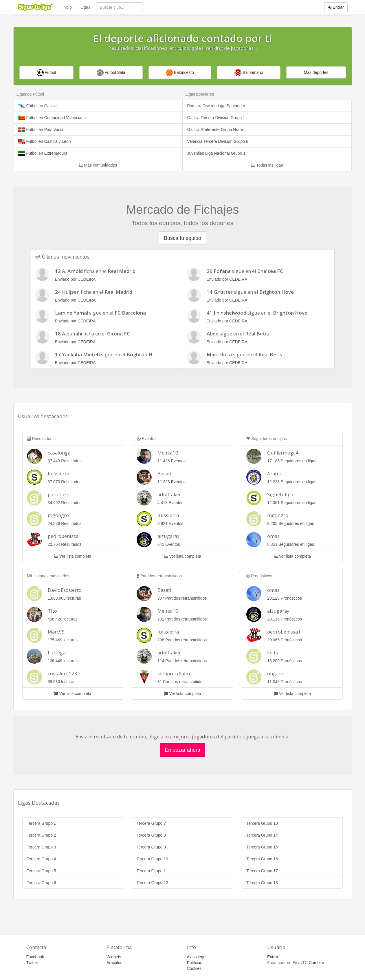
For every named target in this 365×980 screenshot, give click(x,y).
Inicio (67, 7)
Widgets (114, 957)
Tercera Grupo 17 (262, 871)
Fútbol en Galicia (37, 106)
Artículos (114, 963)
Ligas (85, 7)
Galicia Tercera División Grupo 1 (216, 118)
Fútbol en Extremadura (43, 153)
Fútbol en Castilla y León (45, 142)
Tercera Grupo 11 (152, 871)
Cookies (194, 968)
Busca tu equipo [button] (183, 238)
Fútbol (46, 73)
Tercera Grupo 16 (262, 859)
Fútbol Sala (111, 73)
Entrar (336, 7)
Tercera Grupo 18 (262, 883)
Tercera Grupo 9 (151, 847)
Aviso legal (197, 957)
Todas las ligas (267, 165)
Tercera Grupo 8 (151, 835)
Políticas (195, 963)
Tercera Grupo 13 (262, 823)
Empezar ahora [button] (183, 750)
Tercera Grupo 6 (42, 883)
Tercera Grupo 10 (152, 859)
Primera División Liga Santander (216, 106)
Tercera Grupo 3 (42, 847)
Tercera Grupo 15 (262, 847)
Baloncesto (180, 73)
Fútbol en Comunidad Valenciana (52, 118)
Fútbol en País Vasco (41, 130)
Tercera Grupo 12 (152, 883)
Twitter (32, 963)
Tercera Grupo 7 (151, 823)
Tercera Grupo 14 (262, 835)
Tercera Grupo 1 (42, 823)
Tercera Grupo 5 (42, 871)
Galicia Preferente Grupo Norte (215, 129)
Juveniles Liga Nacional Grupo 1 (217, 153)
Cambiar (317, 963)
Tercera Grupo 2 (42, 835)
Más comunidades (98, 165)
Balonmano (249, 73)
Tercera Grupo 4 (42, 859)
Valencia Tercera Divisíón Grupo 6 (218, 141)
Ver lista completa (73, 556)
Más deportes (316, 72)
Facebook (35, 957)
